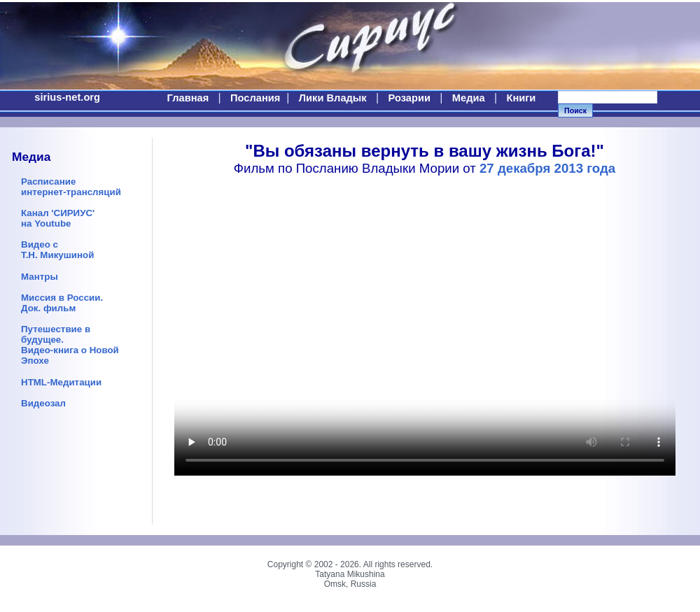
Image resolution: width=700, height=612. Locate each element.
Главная (188, 98)
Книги (521, 98)
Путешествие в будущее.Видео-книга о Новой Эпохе (70, 345)
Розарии (409, 98)
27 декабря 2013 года (547, 168)
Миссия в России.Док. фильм (62, 303)
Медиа (469, 98)
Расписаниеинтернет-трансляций (71, 187)
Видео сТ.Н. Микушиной (57, 250)
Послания (255, 98)
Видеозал (43, 403)
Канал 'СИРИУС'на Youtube (58, 218)
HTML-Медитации (61, 382)
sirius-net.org (67, 97)
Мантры (40, 277)
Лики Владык (333, 98)
